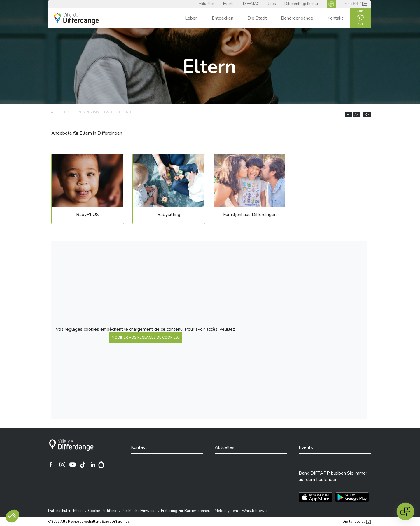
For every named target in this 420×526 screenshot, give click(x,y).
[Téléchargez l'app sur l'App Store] (315, 497)
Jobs (272, 4)
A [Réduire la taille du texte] (349, 115)
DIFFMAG (251, 4)
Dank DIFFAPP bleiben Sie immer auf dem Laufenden (333, 476)
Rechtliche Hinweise (139, 511)
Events (229, 4)
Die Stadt (257, 18)
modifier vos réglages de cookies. (145, 337)
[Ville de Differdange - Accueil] (76, 19)
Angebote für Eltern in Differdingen (87, 133)
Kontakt (335, 18)
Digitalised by (356, 522)
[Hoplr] (101, 464)
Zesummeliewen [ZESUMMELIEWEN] (100, 112)
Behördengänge (297, 18)
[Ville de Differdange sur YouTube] (73, 464)
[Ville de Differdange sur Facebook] (51, 464)
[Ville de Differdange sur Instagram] (62, 464)
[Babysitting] (169, 191)
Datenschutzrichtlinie (66, 511)
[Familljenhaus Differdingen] (250, 191)
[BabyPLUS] (88, 191)
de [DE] (364, 4)
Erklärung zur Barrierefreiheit (185, 511)
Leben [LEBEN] (76, 112)
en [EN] (356, 4)
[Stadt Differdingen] (71, 445)
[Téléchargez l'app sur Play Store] (352, 497)
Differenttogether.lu (301, 4)
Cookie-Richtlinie (103, 511)
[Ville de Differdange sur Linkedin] (93, 464)
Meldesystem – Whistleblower (241, 511)
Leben (191, 18)
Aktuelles (207, 4)
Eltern (209, 67)
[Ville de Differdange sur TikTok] (83, 464)
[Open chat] (405, 511)
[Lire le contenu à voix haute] (367, 114)
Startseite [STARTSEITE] (57, 112)
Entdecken (223, 18)
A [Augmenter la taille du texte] (356, 115)
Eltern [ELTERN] (125, 112)
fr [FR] (347, 4)
